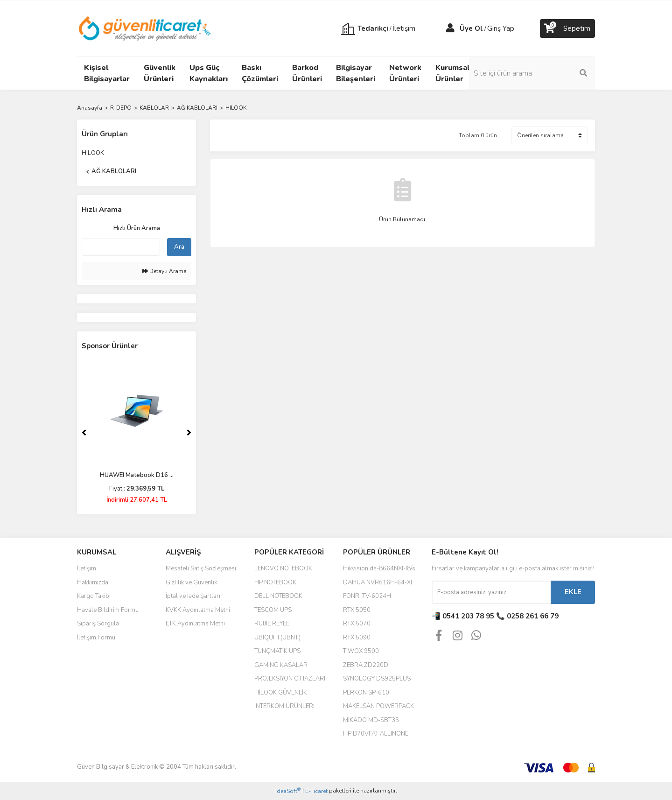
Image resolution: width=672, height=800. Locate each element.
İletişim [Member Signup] (404, 28)
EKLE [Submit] (573, 592)
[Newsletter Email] (491, 592)
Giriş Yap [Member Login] (501, 28)
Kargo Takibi (94, 596)
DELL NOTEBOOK (278, 596)
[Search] (532, 73)
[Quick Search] (121, 247)
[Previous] (84, 433)
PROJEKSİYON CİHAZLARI (290, 679)
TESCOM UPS (273, 610)
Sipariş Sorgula (98, 624)
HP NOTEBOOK (275, 582)
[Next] (189, 433)
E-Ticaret (316, 791)
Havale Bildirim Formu (108, 610)
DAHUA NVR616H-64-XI (378, 582)
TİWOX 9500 (361, 651)
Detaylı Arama (164, 271)
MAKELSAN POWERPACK (378, 706)
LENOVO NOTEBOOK (283, 568)
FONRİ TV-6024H (367, 596)
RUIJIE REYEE (272, 624)
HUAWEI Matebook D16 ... (137, 475)
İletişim (87, 568)
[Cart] (567, 28)
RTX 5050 (357, 610)
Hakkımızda (93, 582)
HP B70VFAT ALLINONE (376, 734)
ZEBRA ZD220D (366, 665)
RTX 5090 (357, 638)
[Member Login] (450, 28)
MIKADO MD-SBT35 (371, 720)
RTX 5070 (357, 624)
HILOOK (236, 108)
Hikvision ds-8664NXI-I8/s (379, 568)
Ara (179, 247)
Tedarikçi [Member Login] (373, 28)
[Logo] (145, 28)
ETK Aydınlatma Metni (195, 624)
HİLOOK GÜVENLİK (281, 693)
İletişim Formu (96, 638)
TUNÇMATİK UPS (277, 651)
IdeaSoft (288, 791)
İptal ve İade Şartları (193, 596)
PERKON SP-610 (366, 693)
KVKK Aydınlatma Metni (198, 610)
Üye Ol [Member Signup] (471, 28)
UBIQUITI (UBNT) (277, 638)
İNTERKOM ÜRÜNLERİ (284, 706)
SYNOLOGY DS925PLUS (377, 679)
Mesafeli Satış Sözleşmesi (201, 568)
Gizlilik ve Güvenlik (191, 582)
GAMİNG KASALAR (281, 665)
